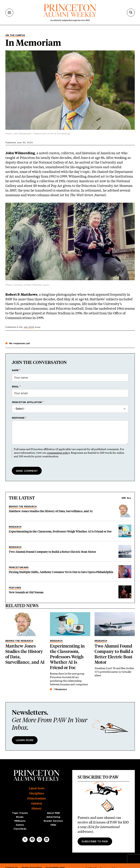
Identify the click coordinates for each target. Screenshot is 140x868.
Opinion (37, 803)
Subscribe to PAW (95, 842)
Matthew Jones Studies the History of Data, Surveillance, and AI (51, 511)
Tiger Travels (20, 813)
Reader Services (53, 821)
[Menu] (9, 13)
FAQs (53, 825)
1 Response (58, 689)
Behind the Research (23, 507)
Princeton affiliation (27, 402)
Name (15, 370)
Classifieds (20, 829)
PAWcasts (20, 821)
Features (15, 588)
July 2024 (29, 327)
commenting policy (58, 453)
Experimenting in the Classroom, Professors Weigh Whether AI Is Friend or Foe (60, 531)
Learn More (25, 740)
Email (15, 387)
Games (20, 825)
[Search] (131, 13)
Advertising (53, 817)
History (37, 808)
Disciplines (37, 793)
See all (126, 498)
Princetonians (19, 567)
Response (18, 418)
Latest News (37, 788)
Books (20, 817)
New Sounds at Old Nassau (26, 592)
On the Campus (15, 35)
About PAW (53, 813)
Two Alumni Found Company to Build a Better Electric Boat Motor (52, 552)
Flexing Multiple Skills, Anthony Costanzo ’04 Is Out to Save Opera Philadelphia (61, 572)
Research (15, 527)
